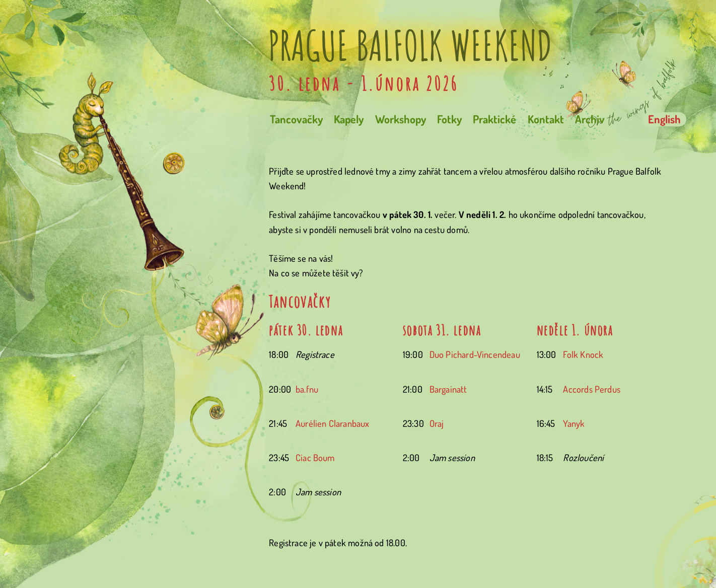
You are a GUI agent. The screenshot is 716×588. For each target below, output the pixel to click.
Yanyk (574, 423)
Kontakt (546, 119)
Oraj (437, 423)
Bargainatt (448, 389)
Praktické (494, 119)
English (664, 119)
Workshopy (401, 119)
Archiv (590, 119)
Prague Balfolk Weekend (410, 45)
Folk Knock (583, 354)
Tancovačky (296, 119)
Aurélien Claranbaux (333, 423)
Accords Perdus (592, 389)
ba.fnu (307, 389)
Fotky (449, 119)
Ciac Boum (315, 457)
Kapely (349, 119)
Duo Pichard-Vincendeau (475, 354)
